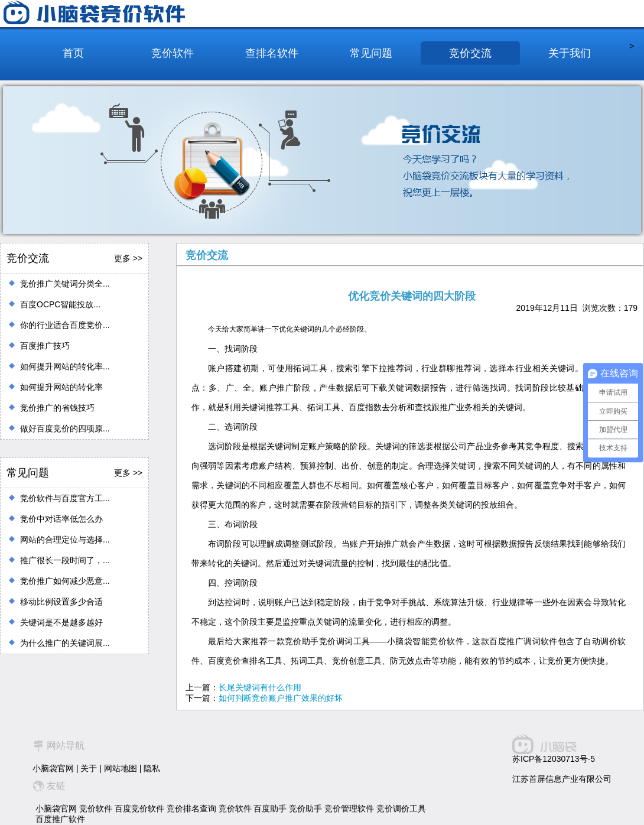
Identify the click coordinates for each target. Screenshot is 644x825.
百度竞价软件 (139, 808)
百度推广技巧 (45, 346)
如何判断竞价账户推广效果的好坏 (281, 698)
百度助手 (270, 808)
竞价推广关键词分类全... (65, 284)
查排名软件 (272, 53)
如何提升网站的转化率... (65, 366)
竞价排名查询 (191, 808)
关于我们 (570, 53)
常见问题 (371, 53)
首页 (73, 53)
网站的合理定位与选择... (65, 540)
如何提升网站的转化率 (61, 387)
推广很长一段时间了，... (65, 560)
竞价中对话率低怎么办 (61, 519)
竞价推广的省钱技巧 (57, 408)
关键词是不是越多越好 (61, 622)
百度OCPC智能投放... (60, 304)
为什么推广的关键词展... (65, 643)
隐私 (152, 768)
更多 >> (128, 258)
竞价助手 (305, 808)
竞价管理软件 (349, 808)
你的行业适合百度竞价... (65, 325)
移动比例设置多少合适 (61, 602)
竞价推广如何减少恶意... (65, 581)
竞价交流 (470, 53)
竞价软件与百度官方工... (65, 498)
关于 (89, 768)
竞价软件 (173, 53)
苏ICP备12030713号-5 (554, 759)
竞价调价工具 (401, 808)
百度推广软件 (60, 819)
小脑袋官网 (53, 768)
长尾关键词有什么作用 (260, 687)
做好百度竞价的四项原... (65, 428)
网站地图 (121, 768)
